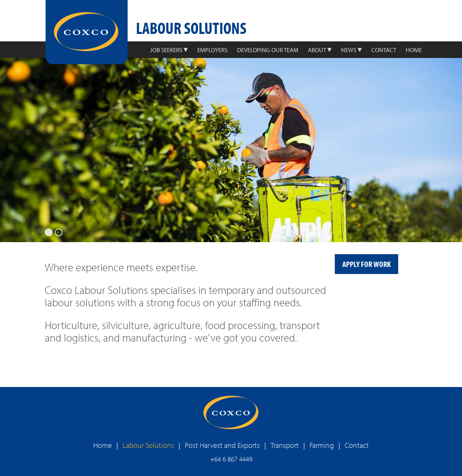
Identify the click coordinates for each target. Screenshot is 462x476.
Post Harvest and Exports (222, 445)
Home (103, 445)
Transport (285, 445)
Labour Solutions (148, 445)
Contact (357, 445)
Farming (322, 445)
